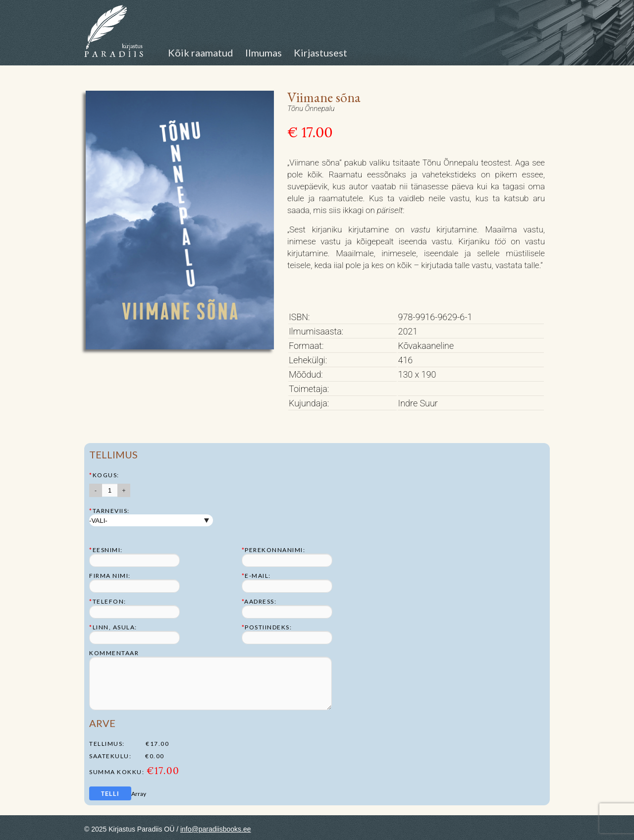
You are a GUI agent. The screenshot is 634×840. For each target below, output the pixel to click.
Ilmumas (264, 53)
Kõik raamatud (201, 53)
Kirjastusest (320, 53)
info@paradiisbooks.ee (216, 829)
